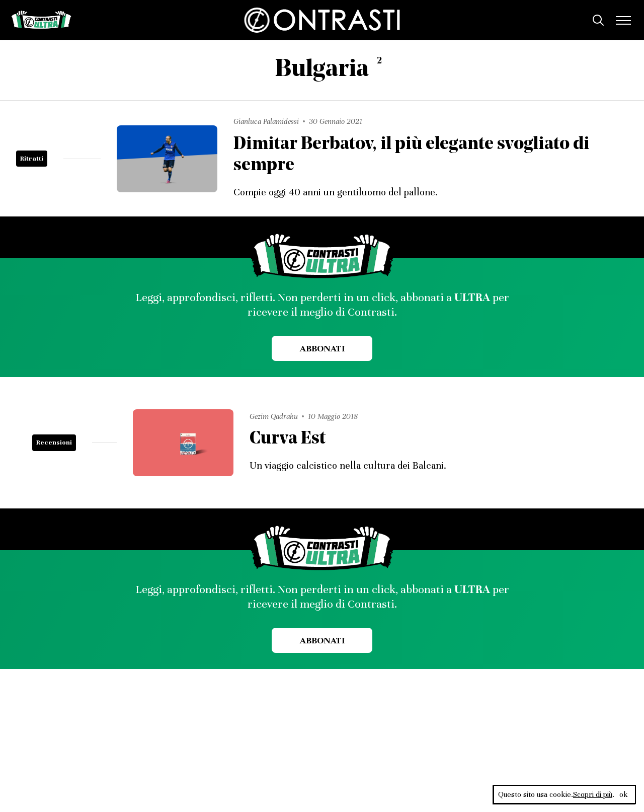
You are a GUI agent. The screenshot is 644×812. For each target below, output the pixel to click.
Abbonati (322, 348)
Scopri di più (593, 794)
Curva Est (288, 439)
